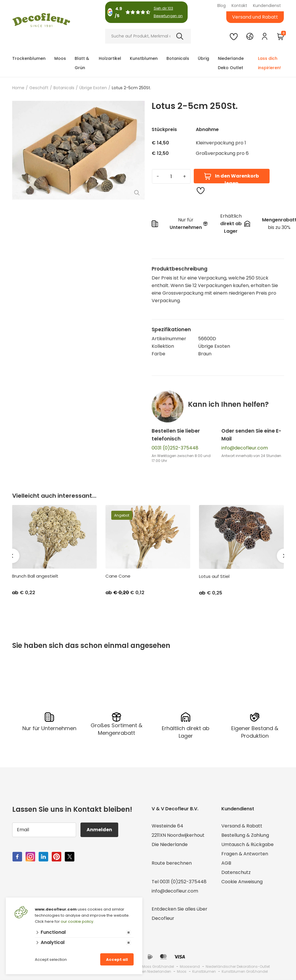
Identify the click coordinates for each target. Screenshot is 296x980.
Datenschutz (236, 872)
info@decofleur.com (245, 448)
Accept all (117, 960)
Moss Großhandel (158, 966)
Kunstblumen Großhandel (245, 971)
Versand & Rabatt (242, 826)
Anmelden (99, 830)
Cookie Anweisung (242, 882)
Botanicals (178, 58)
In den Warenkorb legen (231, 178)
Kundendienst (267, 6)
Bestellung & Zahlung (245, 835)
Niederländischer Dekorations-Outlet (238, 966)
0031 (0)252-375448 (175, 448)
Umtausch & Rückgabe (247, 844)
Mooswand (190, 966)
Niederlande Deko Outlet (231, 63)
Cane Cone (118, 576)
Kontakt (239, 6)
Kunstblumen (144, 58)
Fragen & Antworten (245, 854)
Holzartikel (110, 58)
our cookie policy (77, 921)
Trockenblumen (29, 58)
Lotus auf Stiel (214, 576)
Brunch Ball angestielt (35, 576)
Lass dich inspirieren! (269, 63)
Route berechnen (172, 863)
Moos (60, 58)
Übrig (203, 58)
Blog (221, 6)
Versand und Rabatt (255, 17)
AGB (226, 863)
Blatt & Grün (82, 63)
